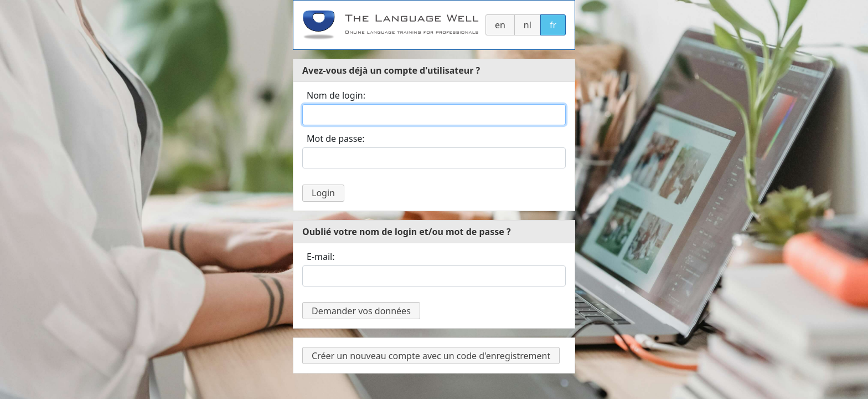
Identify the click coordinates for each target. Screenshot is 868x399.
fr (553, 25)
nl (528, 25)
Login (323, 193)
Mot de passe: (336, 139)
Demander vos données (361, 311)
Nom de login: (336, 95)
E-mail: (321, 257)
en (500, 25)
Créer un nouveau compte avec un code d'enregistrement (431, 356)
